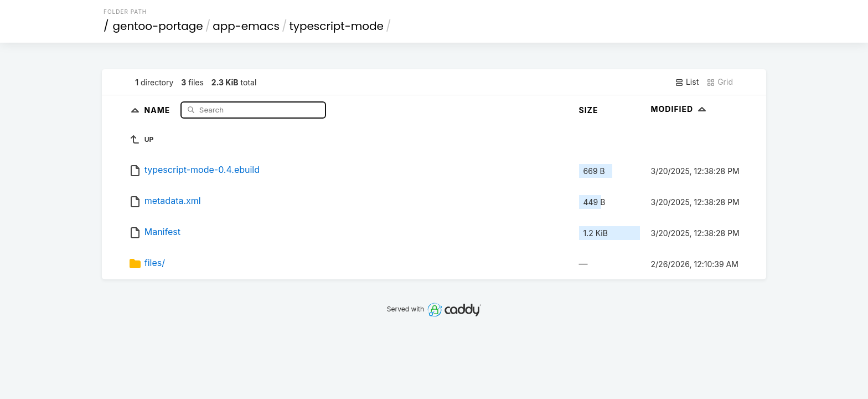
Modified (680, 109)
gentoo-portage (158, 26)
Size (589, 110)
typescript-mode (336, 26)
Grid (720, 82)
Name (159, 109)
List (687, 82)
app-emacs (246, 26)
